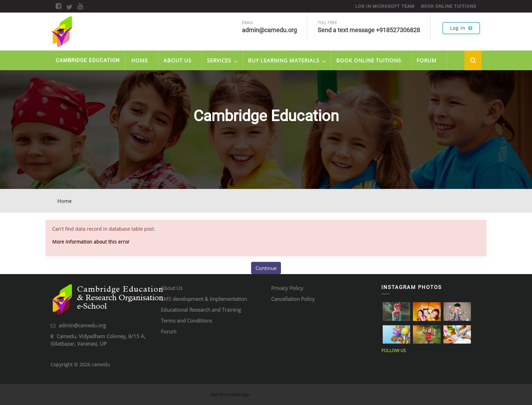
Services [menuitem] (222, 61)
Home (140, 60)
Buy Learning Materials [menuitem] (287, 61)
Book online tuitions (449, 6)
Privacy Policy (287, 288)
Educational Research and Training (201, 310)
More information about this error (91, 242)
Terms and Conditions (186, 321)
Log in (461, 28)
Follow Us (394, 350)
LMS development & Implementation (204, 299)
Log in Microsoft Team (385, 6)
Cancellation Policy (293, 299)
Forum (427, 60)
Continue (266, 268)
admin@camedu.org (82, 325)
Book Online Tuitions (369, 60)
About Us (177, 60)
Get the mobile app (230, 394)
